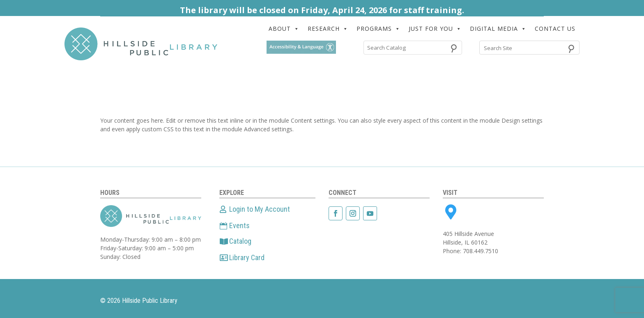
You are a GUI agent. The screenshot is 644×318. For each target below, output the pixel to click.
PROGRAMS (378, 29)
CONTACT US (555, 29)
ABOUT (284, 29)
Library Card (247, 257)
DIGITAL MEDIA (498, 29)
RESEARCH (328, 29)
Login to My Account (260, 209)
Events (239, 225)
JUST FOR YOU (435, 29)
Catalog (240, 241)
